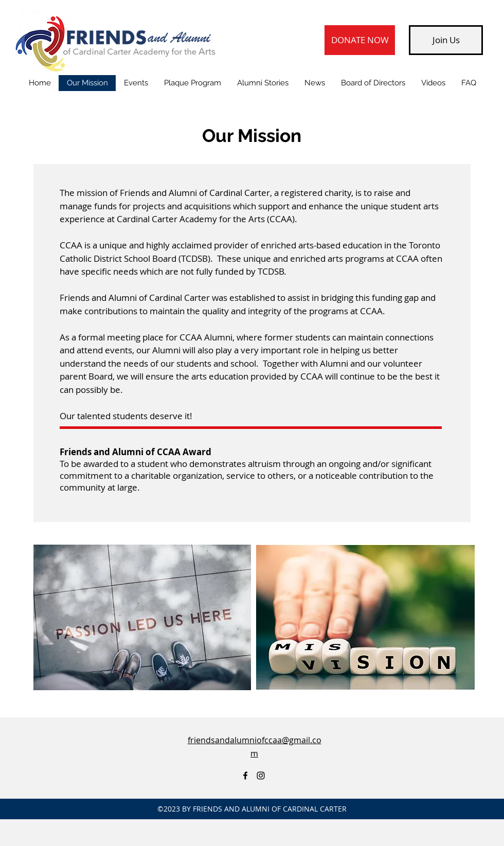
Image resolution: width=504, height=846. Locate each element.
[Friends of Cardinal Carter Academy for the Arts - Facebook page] (245, 776)
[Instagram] (261, 776)
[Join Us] (446, 40)
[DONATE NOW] (360, 40)
